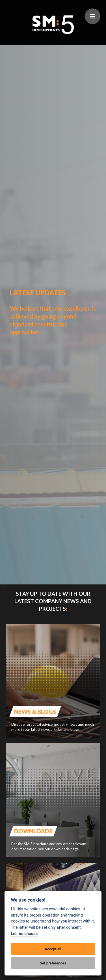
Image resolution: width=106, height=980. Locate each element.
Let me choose (24, 934)
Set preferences (53, 963)
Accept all (53, 949)
